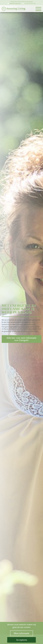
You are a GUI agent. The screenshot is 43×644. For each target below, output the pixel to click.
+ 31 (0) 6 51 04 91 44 (30, 3)
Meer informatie (22, 633)
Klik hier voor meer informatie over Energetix (21, 339)
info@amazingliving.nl (15, 3)
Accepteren (22, 640)
